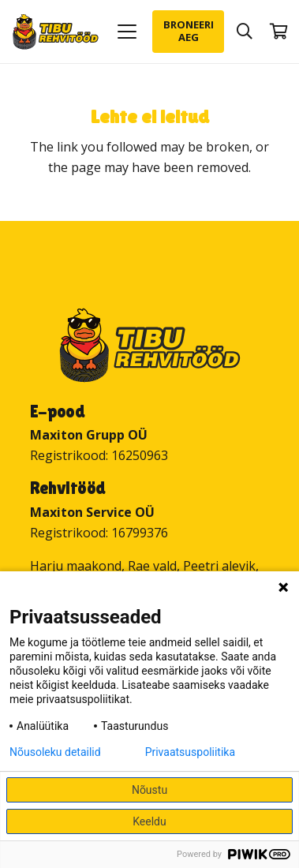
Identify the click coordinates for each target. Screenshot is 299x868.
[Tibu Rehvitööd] (56, 32)
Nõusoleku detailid (55, 752)
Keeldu (149, 821)
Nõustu (149, 790)
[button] (127, 32)
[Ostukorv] (279, 32)
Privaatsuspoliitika (190, 752)
